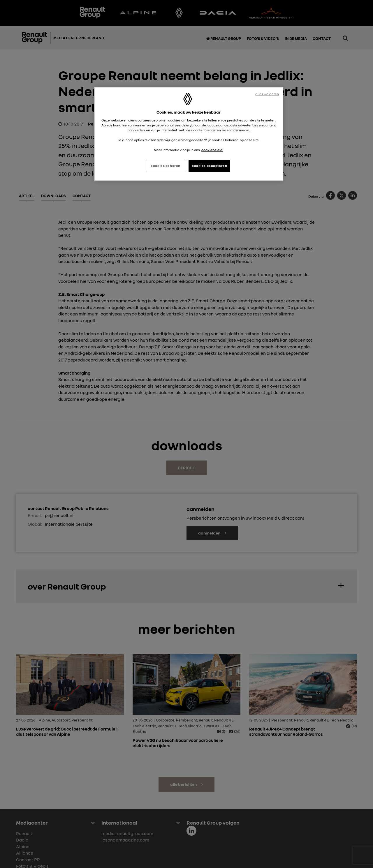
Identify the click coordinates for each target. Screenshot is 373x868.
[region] (189, 134)
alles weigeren (267, 94)
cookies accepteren (209, 166)
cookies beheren (166, 166)
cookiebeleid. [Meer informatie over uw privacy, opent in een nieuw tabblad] (212, 150)
